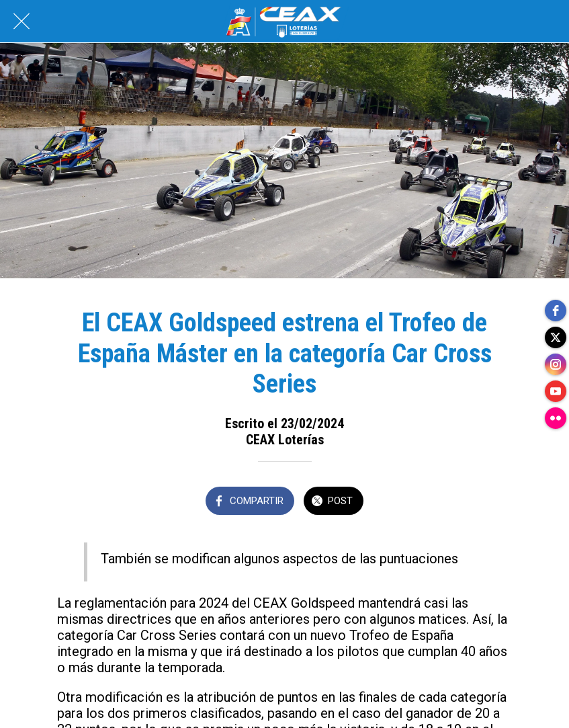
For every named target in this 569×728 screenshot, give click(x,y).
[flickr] (556, 418)
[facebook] (556, 311)
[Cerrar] (21, 22)
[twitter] (556, 337)
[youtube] (556, 391)
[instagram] (556, 364)
